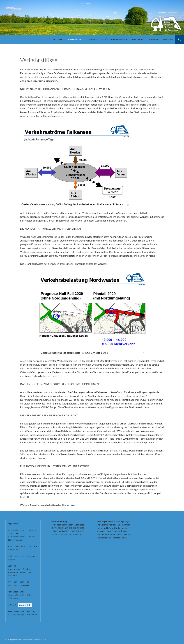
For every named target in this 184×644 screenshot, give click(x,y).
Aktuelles (58, 39)
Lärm (73, 505)
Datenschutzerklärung (160, 39)
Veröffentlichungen (113, 39)
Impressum (137, 39)
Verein (92, 39)
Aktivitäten (75, 39)
